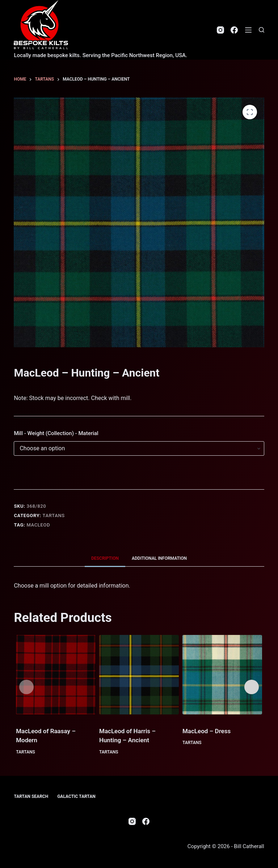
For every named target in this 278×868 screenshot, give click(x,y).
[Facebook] (234, 30)
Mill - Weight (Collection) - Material (56, 433)
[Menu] (248, 30)
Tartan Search (31, 796)
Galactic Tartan (76, 796)
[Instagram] (220, 30)
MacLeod (38, 525)
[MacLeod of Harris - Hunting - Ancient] (139, 675)
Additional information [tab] (159, 558)
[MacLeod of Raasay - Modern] (56, 675)
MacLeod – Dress (207, 731)
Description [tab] (105, 558)
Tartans (54, 515)
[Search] (262, 30)
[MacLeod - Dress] (222, 675)
